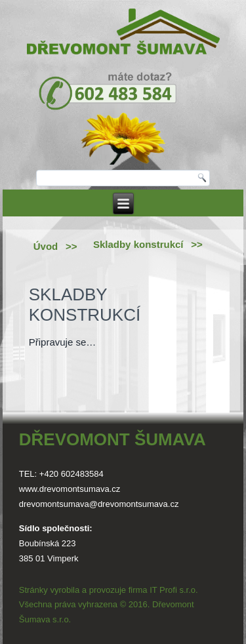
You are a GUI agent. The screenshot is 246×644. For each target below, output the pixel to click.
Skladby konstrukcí (138, 244)
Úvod (46, 246)
